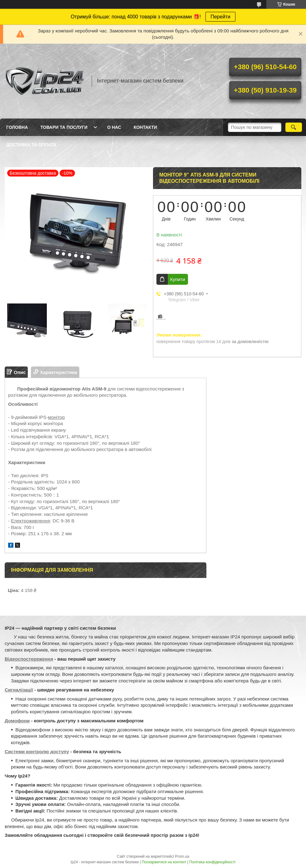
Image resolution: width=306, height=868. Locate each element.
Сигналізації (19, 690)
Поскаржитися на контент (164, 862)
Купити (178, 279)
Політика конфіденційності (212, 862)
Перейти (220, 17)
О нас (114, 127)
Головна (17, 127)
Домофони (17, 721)
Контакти (145, 127)
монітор (57, 417)
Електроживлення (30, 521)
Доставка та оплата (31, 145)
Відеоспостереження (29, 659)
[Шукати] (294, 127)
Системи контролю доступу (37, 752)
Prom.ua (182, 856)
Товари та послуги (64, 127)
